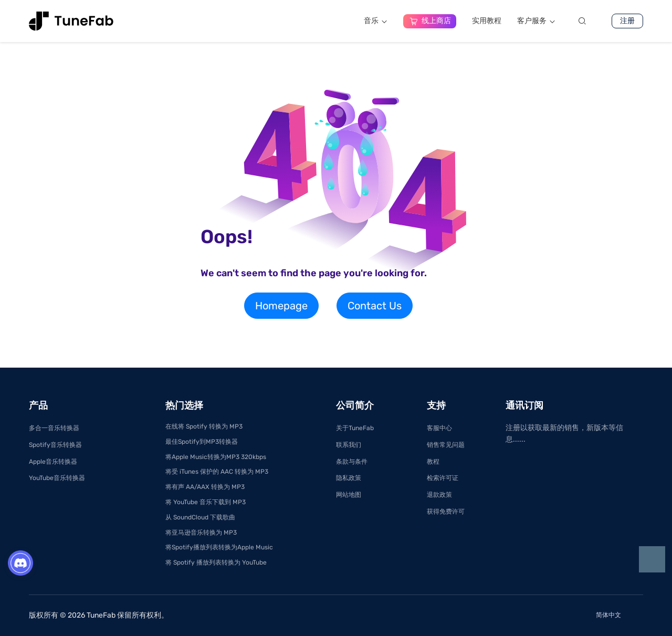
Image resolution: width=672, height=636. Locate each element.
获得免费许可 (446, 512)
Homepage (281, 306)
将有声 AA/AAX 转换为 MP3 (205, 487)
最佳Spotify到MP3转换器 (202, 442)
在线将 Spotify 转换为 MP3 (204, 426)
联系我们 (349, 445)
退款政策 (439, 495)
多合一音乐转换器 (54, 428)
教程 (433, 462)
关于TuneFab (355, 428)
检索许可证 (443, 478)
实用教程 (487, 21)
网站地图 (349, 495)
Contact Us (375, 306)
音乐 (376, 21)
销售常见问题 (446, 445)
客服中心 (439, 428)
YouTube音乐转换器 (57, 478)
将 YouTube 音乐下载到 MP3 (206, 502)
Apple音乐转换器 (53, 462)
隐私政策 (349, 478)
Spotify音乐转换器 (55, 445)
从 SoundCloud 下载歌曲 (200, 517)
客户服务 (536, 21)
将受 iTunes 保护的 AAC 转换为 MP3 (217, 472)
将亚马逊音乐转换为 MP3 (201, 533)
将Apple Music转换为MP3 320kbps (216, 457)
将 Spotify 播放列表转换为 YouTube (216, 562)
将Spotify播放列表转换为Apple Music (219, 547)
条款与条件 (352, 462)
